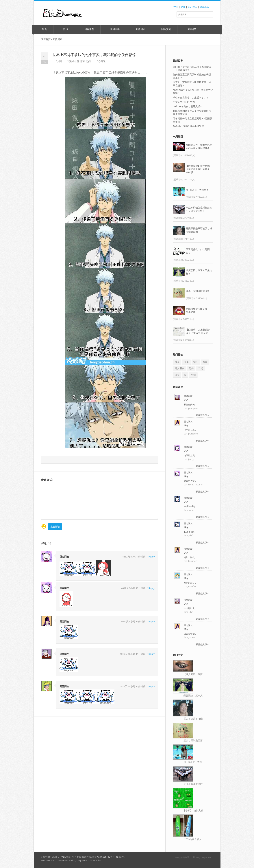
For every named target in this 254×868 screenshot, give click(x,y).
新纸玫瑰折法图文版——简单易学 (199, 310)
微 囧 (64, 29)
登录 (183, 7)
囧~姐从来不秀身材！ (197, 190)
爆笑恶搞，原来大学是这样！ (199, 272)
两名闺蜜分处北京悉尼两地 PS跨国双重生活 (192, 120)
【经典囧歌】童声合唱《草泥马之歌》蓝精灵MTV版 (198, 169)
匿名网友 (188, 396)
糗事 (205, 362)
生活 (193, 375)
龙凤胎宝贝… (190, 455)
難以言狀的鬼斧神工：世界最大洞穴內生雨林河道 (192, 112)
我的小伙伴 (73, 61)
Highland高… (190, 506)
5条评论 (101, 61)
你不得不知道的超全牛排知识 (188, 126)
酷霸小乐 (204, 7)
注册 (176, 7)
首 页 (42, 29)
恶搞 (88, 61)
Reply (152, 556)
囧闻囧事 (113, 29)
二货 (201, 368)
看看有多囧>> (202, 415)
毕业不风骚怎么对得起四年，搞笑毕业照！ (199, 209)
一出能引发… (190, 608)
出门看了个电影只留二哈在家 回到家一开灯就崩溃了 (192, 68)
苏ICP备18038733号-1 (103, 857)
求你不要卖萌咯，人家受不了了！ (191, 98)
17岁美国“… (190, 532)
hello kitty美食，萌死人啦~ (187, 106)
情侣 (196, 362)
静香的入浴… (190, 481)
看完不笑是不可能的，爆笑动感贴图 (199, 230)
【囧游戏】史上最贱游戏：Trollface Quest (198, 331)
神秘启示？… (190, 583)
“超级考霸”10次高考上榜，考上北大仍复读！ (193, 91)
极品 (177, 362)
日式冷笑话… (190, 634)
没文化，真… (190, 430)
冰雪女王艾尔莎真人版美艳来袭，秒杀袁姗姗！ (192, 84)
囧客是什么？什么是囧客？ (198, 251)
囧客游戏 (190, 29)
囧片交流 (164, 29)
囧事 (186, 362)
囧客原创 (87, 29)
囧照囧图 (139, 29)
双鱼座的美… (190, 404)
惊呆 (83, 61)
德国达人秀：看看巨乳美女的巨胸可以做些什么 (199, 146)
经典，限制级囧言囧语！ (199, 291)
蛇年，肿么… (190, 557)
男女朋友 (179, 368)
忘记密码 (192, 7)
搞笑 (177, 375)
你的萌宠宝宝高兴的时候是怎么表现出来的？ (192, 76)
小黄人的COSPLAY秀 (184, 102)
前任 (191, 368)
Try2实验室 (65, 857)
